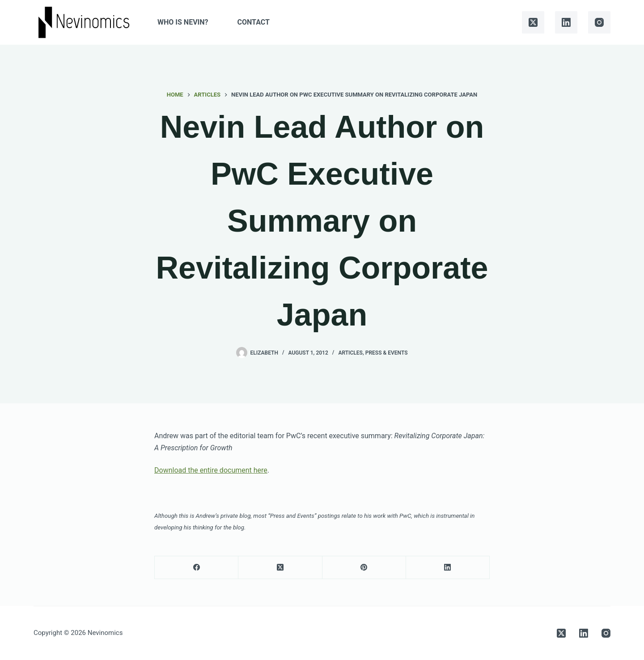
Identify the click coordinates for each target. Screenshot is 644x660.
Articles (350, 353)
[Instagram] (599, 22)
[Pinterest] (364, 568)
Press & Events (387, 353)
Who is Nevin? (183, 22)
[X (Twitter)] (533, 22)
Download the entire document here (211, 470)
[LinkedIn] (566, 22)
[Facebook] (197, 568)
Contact (254, 22)
